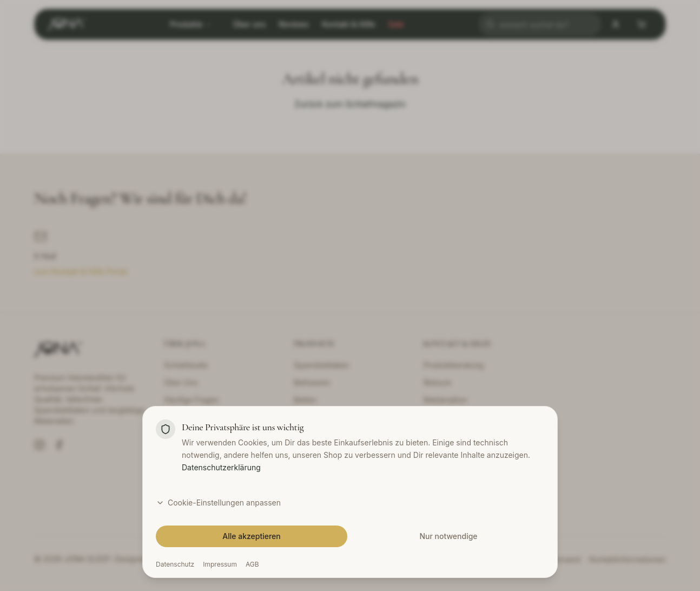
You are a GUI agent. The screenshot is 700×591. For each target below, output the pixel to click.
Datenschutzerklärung (221, 513)
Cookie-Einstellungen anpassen (218, 549)
